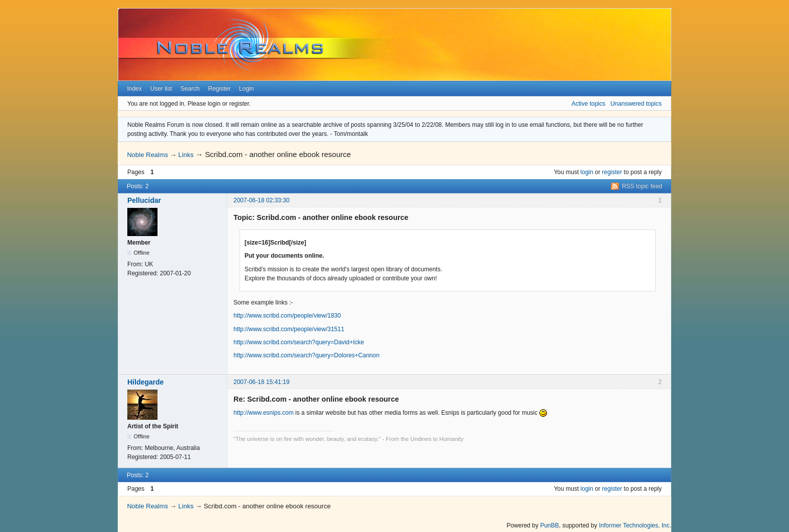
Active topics (588, 104)
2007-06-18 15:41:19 (261, 382)
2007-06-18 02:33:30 (261, 200)
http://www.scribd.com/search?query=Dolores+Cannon (306, 355)
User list (161, 89)
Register (219, 89)
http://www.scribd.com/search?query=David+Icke (299, 342)
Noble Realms (147, 155)
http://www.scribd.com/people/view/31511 (289, 329)
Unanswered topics (636, 104)
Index (134, 89)
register (612, 172)
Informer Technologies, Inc (634, 525)
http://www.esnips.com (263, 413)
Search (190, 89)
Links (186, 155)
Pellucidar (144, 200)
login (587, 172)
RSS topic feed (642, 186)
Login (246, 89)
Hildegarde (145, 382)
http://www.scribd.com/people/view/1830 (287, 316)
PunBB (549, 525)
